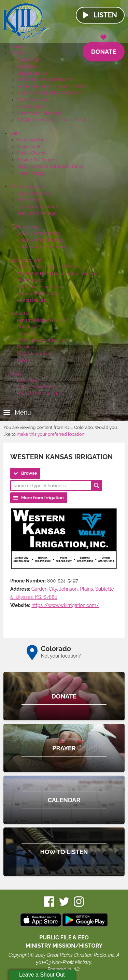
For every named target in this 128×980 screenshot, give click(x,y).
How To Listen (31, 106)
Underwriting (24, 227)
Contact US (29, 327)
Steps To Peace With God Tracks (50, 166)
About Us (20, 313)
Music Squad (30, 280)
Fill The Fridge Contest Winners (49, 267)
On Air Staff (28, 60)
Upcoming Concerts (38, 207)
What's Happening (29, 186)
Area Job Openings (37, 213)
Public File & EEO (35, 353)
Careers (25, 334)
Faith (15, 133)
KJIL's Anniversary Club (41, 287)
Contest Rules (31, 300)
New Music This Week (40, 113)
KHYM (24, 360)
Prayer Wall (29, 147)
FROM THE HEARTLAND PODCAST (53, 87)
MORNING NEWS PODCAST (46, 80)
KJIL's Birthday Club (37, 293)
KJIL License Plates (37, 387)
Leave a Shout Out (42, 975)
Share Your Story (34, 100)
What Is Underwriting (39, 233)
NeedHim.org (31, 173)
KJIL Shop (27, 380)
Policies (25, 347)
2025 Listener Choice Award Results (54, 120)
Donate (104, 49)
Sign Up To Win (26, 260)
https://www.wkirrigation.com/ (65, 605)
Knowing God (31, 140)
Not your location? (61, 656)
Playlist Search (32, 73)
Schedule (27, 66)
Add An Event (31, 200)
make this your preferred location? (52, 434)
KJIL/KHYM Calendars (40, 394)
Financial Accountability (41, 340)
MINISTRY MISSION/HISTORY (64, 946)
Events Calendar (34, 193)
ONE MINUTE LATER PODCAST (49, 93)
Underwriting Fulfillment (42, 247)
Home (17, 47)
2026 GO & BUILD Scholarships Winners (58, 273)
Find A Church (31, 153)
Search (97, 486)
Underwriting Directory (40, 240)
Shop (16, 373)
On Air (16, 53)
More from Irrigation (42, 498)
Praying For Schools (37, 160)
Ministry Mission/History (42, 320)
